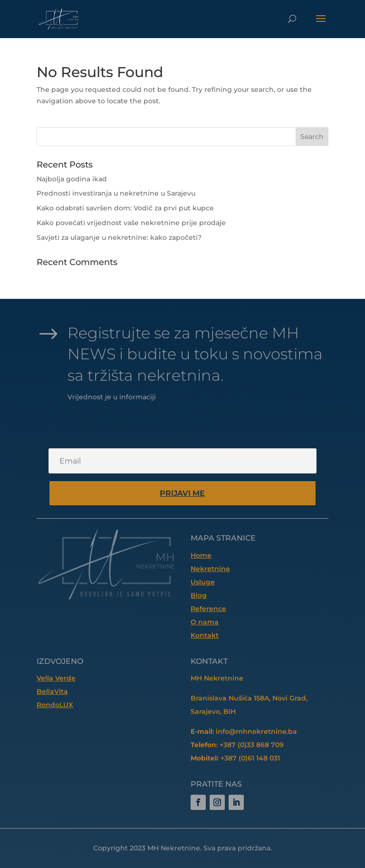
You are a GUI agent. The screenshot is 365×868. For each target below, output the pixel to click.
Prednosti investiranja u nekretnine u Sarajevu (116, 193)
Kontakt (205, 635)
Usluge (203, 582)
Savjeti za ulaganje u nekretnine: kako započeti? (119, 237)
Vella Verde (56, 678)
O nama (205, 622)
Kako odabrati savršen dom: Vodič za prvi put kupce (125, 208)
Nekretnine (210, 569)
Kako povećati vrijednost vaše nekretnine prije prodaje (131, 223)
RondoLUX (55, 705)
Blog (199, 595)
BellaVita (52, 691)
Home (201, 555)
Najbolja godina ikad (72, 179)
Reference (208, 609)
